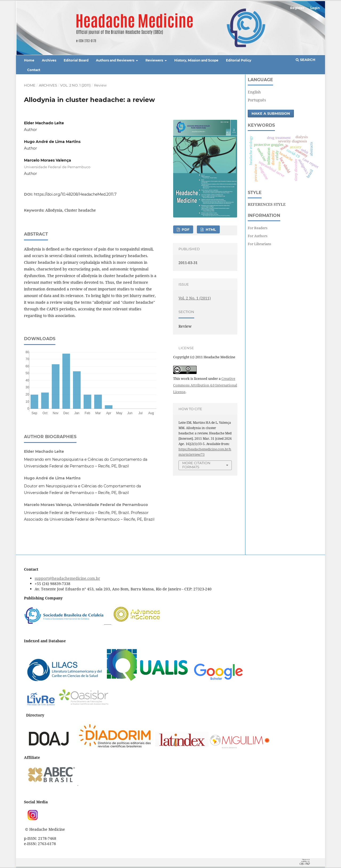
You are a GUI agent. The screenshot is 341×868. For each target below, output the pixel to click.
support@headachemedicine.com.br (67, 578)
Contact (34, 70)
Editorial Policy (239, 60)
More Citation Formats (196, 465)
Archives (49, 60)
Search (306, 60)
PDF (185, 229)
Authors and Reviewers (115, 60)
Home (29, 60)
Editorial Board (76, 60)
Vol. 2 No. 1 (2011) (75, 85)
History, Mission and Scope (196, 60)
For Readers (258, 228)
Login (315, 8)
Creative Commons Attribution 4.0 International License (205, 385)
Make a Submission (271, 113)
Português (257, 100)
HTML (210, 229)
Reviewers (155, 60)
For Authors (258, 236)
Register (297, 8)
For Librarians (259, 244)
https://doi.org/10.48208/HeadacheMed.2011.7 (75, 194)
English (254, 92)
